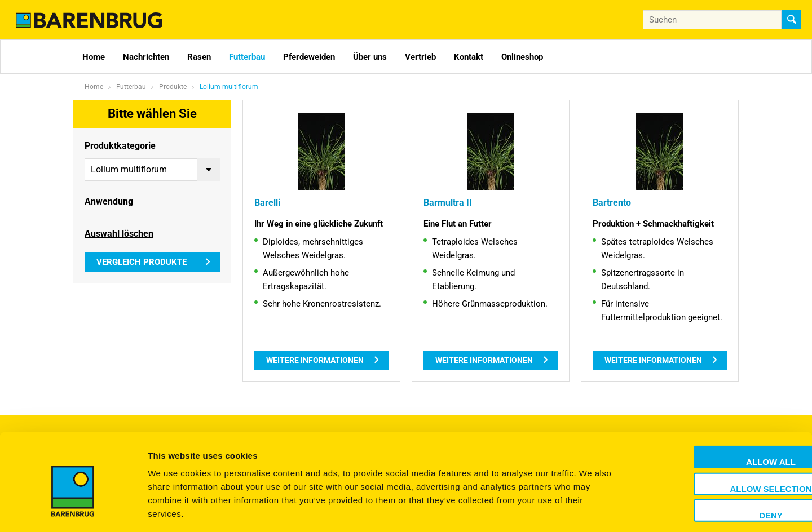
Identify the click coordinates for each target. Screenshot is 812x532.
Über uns (370, 57)
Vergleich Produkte (142, 260)
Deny (718, 466)
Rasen (199, 57)
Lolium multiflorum (229, 87)
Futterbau (247, 57)
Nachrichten (146, 57)
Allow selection (718, 439)
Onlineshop (522, 57)
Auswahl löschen (119, 232)
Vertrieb (420, 57)
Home (94, 57)
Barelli (267, 203)
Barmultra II (446, 203)
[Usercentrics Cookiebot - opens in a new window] (73, 510)
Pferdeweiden (309, 57)
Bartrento (611, 203)
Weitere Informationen (315, 360)
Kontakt (469, 57)
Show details (592, 510)
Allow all (718, 412)
